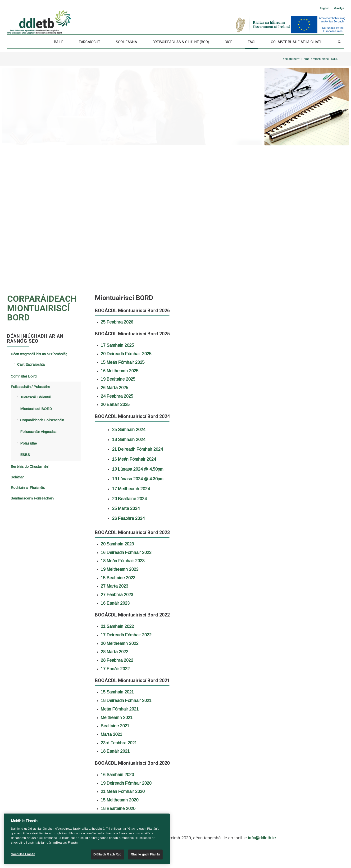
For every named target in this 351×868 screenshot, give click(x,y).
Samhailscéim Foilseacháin (32, 498)
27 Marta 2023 (114, 586)
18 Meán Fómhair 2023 (123, 561)
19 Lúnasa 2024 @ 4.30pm (138, 479)
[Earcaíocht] (90, 42)
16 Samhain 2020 (117, 775)
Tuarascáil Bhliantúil (36, 397)
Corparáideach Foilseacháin (42, 420)
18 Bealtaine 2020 (118, 809)
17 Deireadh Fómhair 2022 (126, 635)
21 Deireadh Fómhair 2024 (137, 449)
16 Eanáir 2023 (115, 603)
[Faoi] (252, 42)
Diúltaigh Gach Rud (107, 854)
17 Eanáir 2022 (115, 669)
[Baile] (59, 42)
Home (305, 59)
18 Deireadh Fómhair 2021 (126, 701)
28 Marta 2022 (114, 652)
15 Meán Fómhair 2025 (123, 362)
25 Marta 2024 (126, 508)
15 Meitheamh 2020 (120, 800)
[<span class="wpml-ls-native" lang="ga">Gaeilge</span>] (339, 8)
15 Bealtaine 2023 (118, 578)
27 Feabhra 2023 (117, 595)
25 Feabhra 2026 (117, 322)
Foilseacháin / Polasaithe (30, 387)
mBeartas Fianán (65, 843)
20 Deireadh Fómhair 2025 (126, 354)
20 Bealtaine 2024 (129, 499)
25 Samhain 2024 (129, 430)
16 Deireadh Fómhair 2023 (126, 553)
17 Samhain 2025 (117, 345)
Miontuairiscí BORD (36, 409)
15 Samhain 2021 (117, 692)
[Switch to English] (324, 8)
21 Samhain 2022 (117, 626)
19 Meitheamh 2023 (120, 569)
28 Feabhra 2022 (117, 660)
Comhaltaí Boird (24, 376)
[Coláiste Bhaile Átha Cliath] (297, 42)
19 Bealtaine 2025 (118, 379)
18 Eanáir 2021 (115, 751)
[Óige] (228, 42)
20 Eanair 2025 (115, 405)
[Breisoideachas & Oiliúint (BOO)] (181, 42)
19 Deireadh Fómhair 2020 (126, 783)
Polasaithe (28, 443)
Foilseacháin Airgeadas (38, 432)
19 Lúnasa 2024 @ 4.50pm (138, 469)
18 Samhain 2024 (129, 440)
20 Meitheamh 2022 (120, 643)
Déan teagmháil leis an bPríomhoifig (39, 354)
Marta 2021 (112, 734)
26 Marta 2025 (114, 388)
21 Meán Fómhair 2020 (123, 792)
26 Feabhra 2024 (128, 518)
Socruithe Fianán (23, 854)
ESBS (25, 455)
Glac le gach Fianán (145, 854)
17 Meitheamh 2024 (131, 489)
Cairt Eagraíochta (31, 364)
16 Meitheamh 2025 (120, 371)
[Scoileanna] (126, 42)
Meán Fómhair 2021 (120, 709)
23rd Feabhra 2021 (119, 743)
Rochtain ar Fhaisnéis (28, 488)
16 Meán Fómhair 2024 (134, 459)
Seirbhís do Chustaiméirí (30, 466)
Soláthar (17, 477)
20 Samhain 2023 (117, 544)
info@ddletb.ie (262, 838)
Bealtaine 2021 (115, 726)
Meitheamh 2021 (117, 718)
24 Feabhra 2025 (117, 396)
